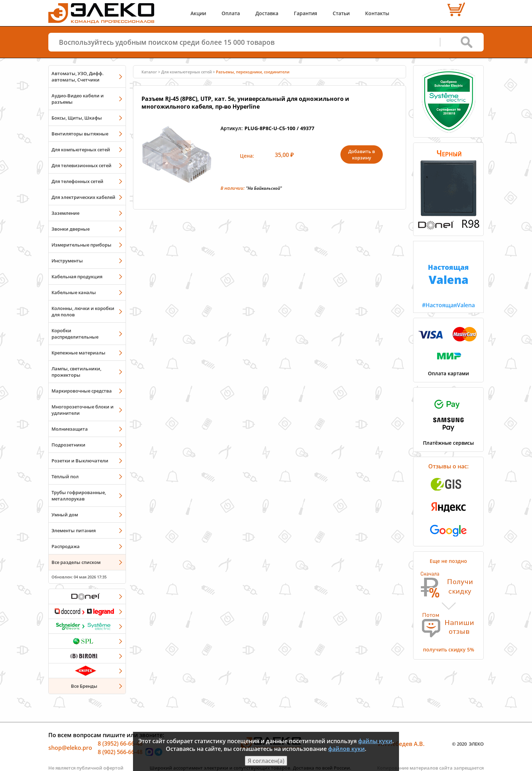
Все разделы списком (76, 562)
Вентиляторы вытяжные (80, 134)
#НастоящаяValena (448, 275)
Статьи (341, 13)
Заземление (65, 213)
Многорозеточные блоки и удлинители (83, 410)
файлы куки (375, 741)
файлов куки (346, 749)
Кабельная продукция (77, 277)
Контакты (377, 13)
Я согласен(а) (266, 761)
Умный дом (65, 515)
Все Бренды (84, 686)
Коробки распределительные (75, 334)
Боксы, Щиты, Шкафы (77, 118)
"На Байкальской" (264, 188)
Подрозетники (68, 445)
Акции (198, 13)
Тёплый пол (65, 476)
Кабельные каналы (74, 292)
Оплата (231, 13)
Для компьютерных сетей (81, 150)
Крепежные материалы (78, 353)
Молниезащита (70, 429)
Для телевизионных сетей (81, 165)
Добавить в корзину (362, 154)
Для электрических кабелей (83, 197)
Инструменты (67, 261)
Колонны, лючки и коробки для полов (83, 311)
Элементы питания (74, 530)
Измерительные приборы (81, 245)
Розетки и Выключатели (80, 461)
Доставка (267, 13)
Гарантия (306, 13)
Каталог (149, 72)
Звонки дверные (71, 229)
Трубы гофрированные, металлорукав (79, 496)
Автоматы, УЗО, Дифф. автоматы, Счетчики (78, 77)
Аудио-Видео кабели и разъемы (78, 99)
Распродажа (66, 546)
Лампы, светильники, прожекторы (76, 372)
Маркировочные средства (82, 391)
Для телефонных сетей (77, 181)
